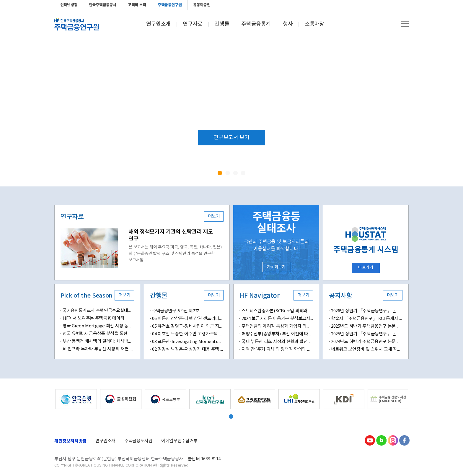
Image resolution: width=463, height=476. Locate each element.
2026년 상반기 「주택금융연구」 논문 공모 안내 (367, 311)
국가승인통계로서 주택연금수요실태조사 (98, 311)
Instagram (393, 440)
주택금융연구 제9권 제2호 (176, 311)
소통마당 (314, 24)
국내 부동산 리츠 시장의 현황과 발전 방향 (277, 342)
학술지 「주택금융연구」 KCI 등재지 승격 (367, 319)
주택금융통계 (256, 24)
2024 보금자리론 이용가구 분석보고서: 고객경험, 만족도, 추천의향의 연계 (277, 319)
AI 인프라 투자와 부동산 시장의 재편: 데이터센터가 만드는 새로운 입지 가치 (98, 349)
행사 (288, 24)
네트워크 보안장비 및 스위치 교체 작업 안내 (367, 349)
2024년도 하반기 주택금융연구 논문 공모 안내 (367, 342)
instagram (394, 5)
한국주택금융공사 (103, 5)
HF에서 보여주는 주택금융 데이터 (93, 318)
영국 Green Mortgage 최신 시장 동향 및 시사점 (98, 326)
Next (431, 112)
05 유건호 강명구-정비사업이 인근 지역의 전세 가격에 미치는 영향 (188, 326)
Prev (32, 112)
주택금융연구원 (170, 5)
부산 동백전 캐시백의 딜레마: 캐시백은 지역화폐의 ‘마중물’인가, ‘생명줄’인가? (98, 341)
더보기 (214, 216)
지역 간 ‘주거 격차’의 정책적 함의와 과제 (277, 349)
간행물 (222, 24)
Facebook (404, 5)
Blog (381, 440)
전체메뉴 (405, 24)
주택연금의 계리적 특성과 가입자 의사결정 (277, 326)
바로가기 (366, 268)
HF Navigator (260, 296)
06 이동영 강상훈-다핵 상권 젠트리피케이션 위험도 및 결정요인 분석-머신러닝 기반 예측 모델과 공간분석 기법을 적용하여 (188, 319)
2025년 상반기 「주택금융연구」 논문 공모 (367, 334)
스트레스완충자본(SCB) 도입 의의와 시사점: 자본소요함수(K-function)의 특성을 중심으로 (277, 311)
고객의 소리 (137, 5)
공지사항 (340, 296)
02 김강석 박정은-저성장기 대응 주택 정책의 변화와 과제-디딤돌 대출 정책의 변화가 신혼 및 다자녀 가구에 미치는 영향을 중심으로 (188, 349)
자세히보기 (276, 267)
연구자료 (193, 24)
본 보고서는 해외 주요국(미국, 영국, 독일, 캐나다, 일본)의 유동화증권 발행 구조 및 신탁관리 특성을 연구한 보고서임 (175, 254)
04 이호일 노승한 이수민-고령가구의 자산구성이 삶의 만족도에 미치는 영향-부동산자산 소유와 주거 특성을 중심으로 (188, 334)
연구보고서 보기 (231, 138)
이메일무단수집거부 (179, 441)
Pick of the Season (87, 296)
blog (385, 5)
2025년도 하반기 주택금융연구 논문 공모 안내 (367, 326)
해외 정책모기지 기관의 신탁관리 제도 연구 (171, 235)
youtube (376, 5)
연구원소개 (158, 24)
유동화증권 (202, 5)
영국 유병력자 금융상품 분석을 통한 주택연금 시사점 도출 (98, 334)
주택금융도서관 (138, 441)
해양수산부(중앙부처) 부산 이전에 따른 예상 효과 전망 (277, 334)
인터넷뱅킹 (69, 5)
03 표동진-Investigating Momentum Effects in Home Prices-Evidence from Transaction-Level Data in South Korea (188, 342)
